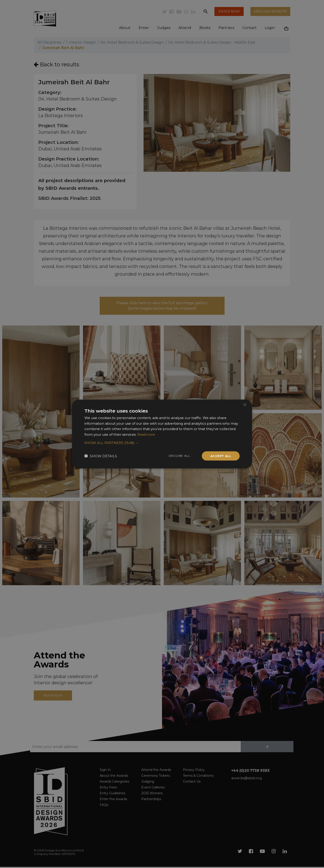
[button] (162, 442)
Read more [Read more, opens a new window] (147, 434)
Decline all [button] (177, 456)
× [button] (245, 404)
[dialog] (162, 434)
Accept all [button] (220, 456)
